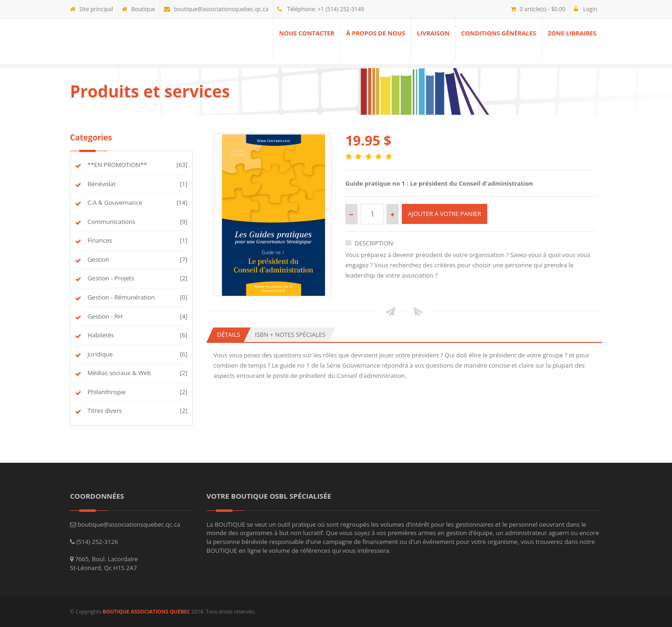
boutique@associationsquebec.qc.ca (216, 9)
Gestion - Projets (110, 278)
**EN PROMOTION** (116, 165)
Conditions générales (498, 33)
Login (586, 9)
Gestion (98, 259)
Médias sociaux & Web (118, 373)
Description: (370, 243)
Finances (99, 240)
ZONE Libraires (572, 33)
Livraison (433, 33)
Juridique (99, 354)
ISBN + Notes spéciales (290, 334)
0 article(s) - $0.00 (538, 9)
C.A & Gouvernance (114, 202)
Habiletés (100, 335)
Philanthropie (106, 392)
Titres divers (104, 411)
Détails (229, 334)
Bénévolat (101, 184)
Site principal (91, 9)
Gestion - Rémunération (120, 297)
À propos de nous (376, 33)
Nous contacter (307, 33)
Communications (111, 222)
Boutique (138, 9)
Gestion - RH (104, 316)
